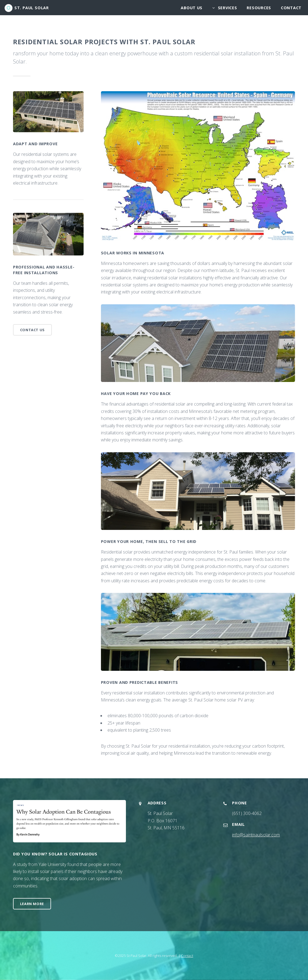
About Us (192, 8)
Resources (259, 8)
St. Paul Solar (32, 8)
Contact (291, 8)
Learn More (32, 904)
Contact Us (32, 330)
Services (228, 8)
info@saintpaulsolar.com (256, 835)
